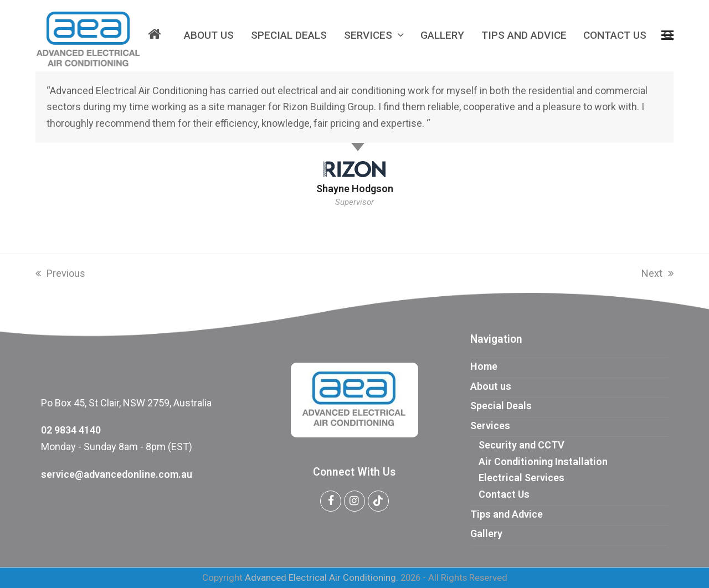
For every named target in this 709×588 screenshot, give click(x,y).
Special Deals (501, 406)
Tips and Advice (507, 514)
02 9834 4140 (71, 430)
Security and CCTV (522, 445)
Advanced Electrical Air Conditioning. (322, 578)
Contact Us (504, 494)
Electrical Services (522, 478)
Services (490, 425)
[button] (667, 35)
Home (484, 366)
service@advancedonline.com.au (117, 474)
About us (491, 386)
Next (657, 273)
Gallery (486, 533)
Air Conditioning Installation (543, 461)
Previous (60, 273)
